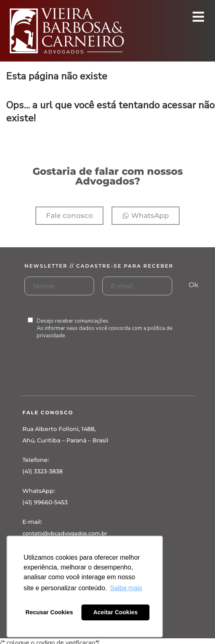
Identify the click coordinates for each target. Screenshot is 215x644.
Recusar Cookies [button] (49, 612)
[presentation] (86, 376)
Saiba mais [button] (126, 588)
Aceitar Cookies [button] (115, 612)
